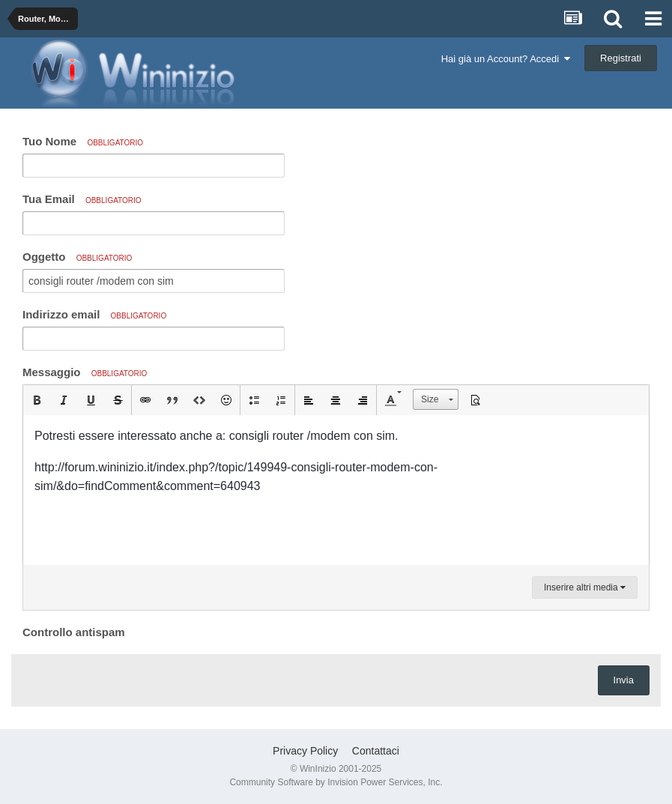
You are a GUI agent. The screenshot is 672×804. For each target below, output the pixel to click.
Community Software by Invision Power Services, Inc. (336, 782)
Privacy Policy (305, 751)
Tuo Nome (83, 141)
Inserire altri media (585, 587)
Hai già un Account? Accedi (506, 59)
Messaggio (85, 372)
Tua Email (82, 199)
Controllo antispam (74, 632)
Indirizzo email (94, 314)
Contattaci (376, 751)
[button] (37, 400)
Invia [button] (624, 680)
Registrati (621, 58)
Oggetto (77, 257)
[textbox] (336, 490)
